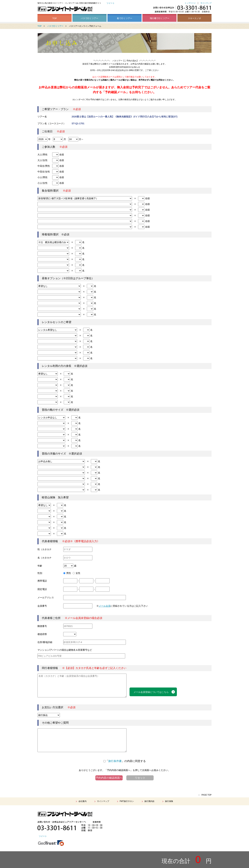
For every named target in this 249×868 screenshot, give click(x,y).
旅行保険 (169, 801)
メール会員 (105, 606)
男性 (67, 573)
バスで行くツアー (90, 18)
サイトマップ (206, 3)
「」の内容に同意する (125, 761)
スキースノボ (194, 18)
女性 (76, 573)
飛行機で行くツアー (160, 18)
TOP (55, 18)
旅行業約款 (149, 801)
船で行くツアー (125, 18)
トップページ (190, 3)
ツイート (111, 3)
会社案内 (82, 801)
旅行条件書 (115, 761)
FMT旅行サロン (127, 801)
